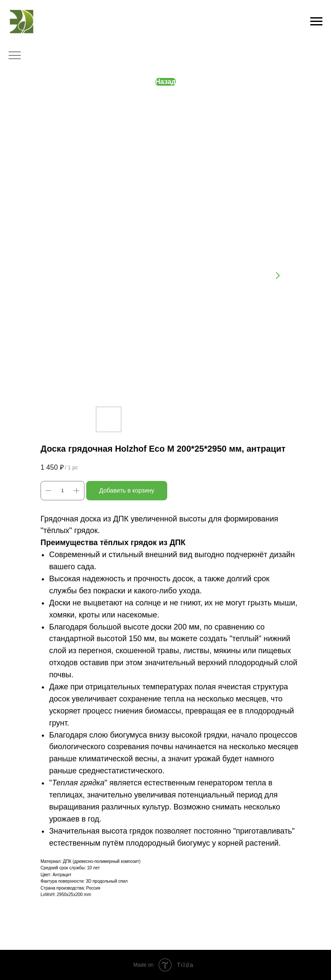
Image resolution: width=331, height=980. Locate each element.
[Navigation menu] (316, 22)
